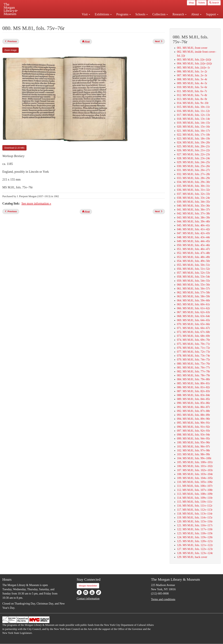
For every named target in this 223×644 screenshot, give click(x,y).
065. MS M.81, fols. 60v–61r (193, 304)
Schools (142, 14)
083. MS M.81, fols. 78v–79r (193, 375)
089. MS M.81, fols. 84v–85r (193, 399)
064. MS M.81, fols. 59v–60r (193, 300)
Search (214, 3)
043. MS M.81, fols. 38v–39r (193, 218)
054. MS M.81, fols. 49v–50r (193, 261)
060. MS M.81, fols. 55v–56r (193, 285)
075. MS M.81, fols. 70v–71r (193, 344)
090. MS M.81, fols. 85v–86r (193, 403)
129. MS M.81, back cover (192, 557)
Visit (86, 14)
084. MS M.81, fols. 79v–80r (193, 379)
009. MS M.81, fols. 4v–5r (192, 83)
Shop (191, 3)
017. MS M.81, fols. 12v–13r (193, 115)
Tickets (202, 3)
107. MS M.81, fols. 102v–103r (195, 470)
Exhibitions (103, 14)
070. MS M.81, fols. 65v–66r (193, 324)
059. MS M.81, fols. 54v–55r (193, 281)
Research (179, 14)
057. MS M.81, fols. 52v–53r (193, 273)
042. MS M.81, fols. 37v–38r (193, 213)
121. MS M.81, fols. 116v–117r (195, 525)
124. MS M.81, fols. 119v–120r (195, 537)
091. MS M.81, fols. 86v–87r (193, 407)
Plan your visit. (74, 21)
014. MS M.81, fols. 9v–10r (193, 103)
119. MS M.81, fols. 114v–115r (195, 518)
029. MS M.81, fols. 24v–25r (193, 162)
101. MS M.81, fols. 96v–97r (193, 447)
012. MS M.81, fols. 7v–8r (192, 95)
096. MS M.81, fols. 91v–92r (193, 427)
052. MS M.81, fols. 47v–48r (193, 253)
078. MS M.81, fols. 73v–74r (193, 356)
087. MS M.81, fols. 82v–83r (193, 391)
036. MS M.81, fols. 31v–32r (193, 190)
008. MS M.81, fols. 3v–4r (192, 79)
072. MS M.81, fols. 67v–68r (193, 332)
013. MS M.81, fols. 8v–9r (192, 99)
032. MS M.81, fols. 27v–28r (193, 174)
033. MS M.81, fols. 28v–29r (193, 178)
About (196, 14)
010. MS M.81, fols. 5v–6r (192, 87)
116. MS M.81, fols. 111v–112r (195, 506)
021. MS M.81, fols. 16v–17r (193, 131)
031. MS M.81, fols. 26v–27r (193, 170)
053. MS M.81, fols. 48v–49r (193, 257)
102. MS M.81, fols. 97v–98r (193, 450)
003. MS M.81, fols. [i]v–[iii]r (194, 60)
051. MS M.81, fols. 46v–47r (193, 249)
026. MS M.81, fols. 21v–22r (193, 150)
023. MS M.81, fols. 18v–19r (193, 139)
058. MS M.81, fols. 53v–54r (193, 277)
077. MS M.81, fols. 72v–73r (193, 352)
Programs (124, 14)
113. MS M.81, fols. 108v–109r (195, 494)
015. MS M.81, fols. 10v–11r (193, 107)
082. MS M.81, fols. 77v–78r (193, 371)
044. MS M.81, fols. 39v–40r (193, 221)
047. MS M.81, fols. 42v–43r (193, 233)
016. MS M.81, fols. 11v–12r (193, 111)
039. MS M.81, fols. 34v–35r (193, 202)
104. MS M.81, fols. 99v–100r (194, 458)
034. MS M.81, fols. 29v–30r (193, 182)
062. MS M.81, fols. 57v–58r (193, 292)
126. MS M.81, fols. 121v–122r (195, 545)
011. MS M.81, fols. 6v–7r (192, 91)
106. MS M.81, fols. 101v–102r (195, 466)
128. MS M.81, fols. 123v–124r (195, 553)
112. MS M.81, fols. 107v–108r (195, 490)
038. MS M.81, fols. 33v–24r (193, 198)
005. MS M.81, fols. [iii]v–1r (193, 68)
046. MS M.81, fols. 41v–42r (193, 229)
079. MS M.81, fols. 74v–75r (193, 360)
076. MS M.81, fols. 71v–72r (193, 348)
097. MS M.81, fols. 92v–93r (193, 431)
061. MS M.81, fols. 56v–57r (193, 289)
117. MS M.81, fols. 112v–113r (195, 510)
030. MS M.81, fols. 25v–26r (193, 166)
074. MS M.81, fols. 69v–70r (193, 340)
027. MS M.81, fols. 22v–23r (193, 154)
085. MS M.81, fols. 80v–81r (193, 383)
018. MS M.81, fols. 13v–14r (193, 119)
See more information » (36, 203)
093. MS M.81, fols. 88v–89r (193, 415)
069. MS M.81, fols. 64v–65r (193, 320)
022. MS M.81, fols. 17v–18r (193, 135)
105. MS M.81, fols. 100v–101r (195, 462)
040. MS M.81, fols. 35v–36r (193, 206)
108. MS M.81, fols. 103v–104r (195, 474)
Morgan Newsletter (88, 586)
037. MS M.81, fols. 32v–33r (193, 194)
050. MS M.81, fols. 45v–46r (193, 245)
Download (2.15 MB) (14, 148)
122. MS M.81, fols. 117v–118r (195, 529)
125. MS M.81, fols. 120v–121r (195, 541)
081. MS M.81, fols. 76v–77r (193, 368)
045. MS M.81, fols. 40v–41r (193, 225)
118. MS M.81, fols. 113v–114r (195, 514)
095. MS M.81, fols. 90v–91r (193, 423)
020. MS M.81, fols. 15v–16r (193, 127)
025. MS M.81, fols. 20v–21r (193, 146)
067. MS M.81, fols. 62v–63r (193, 312)
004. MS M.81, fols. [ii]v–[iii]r (195, 63)
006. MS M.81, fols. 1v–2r (192, 71)
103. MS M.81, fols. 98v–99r (193, 454)
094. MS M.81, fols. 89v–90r (193, 419)
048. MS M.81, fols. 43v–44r (193, 237)
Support (212, 14)
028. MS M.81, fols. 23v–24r (193, 158)
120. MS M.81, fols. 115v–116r (195, 521)
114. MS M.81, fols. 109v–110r (195, 498)
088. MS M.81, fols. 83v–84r (193, 395)
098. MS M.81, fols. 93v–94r (193, 435)
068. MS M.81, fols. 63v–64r (193, 316)
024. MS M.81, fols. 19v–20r (193, 142)
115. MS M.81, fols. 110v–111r (195, 502)
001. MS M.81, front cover (192, 48)
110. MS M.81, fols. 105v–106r (195, 482)
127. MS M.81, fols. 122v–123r (195, 549)
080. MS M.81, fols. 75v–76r (193, 364)
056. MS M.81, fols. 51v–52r (193, 269)
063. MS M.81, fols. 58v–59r (193, 296)
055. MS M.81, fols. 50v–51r (193, 265)
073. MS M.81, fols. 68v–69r (193, 336)
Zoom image (11, 50)
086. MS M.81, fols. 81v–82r (193, 387)
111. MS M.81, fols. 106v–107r (195, 486)
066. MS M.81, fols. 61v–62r (193, 308)
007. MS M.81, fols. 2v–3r (192, 75)
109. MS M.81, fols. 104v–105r (195, 478)
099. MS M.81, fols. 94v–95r (193, 439)
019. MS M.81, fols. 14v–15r (193, 123)
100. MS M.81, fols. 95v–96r (193, 442)
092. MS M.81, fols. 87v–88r (193, 411)
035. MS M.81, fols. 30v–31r (193, 186)
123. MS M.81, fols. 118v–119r (195, 533)
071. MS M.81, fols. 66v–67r (193, 328)
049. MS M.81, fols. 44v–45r (193, 241)
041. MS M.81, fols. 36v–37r (193, 210)
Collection (160, 14)
